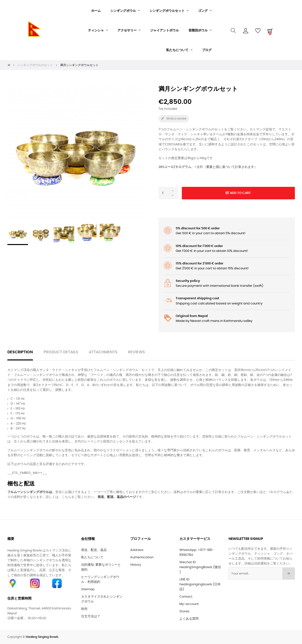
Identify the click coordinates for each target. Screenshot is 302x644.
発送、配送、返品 (94, 550)
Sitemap (88, 589)
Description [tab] (20, 352)
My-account (189, 604)
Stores (184, 611)
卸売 (84, 609)
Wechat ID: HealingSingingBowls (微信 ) (200, 567)
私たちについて (92, 557)
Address (137, 550)
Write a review (174, 118)
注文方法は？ (91, 616)
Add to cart (238, 193)
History (136, 565)
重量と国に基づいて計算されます (230, 167)
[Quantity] (168, 193)
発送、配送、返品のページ (117, 497)
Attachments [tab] (103, 352)
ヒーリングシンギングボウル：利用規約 (100, 580)
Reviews (137, 352)
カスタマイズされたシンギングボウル (102, 599)
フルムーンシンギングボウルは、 (31, 492)
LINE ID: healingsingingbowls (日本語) (200, 584)
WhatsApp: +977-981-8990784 (197, 553)
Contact (186, 597)
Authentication (142, 557)
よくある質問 (189, 619)
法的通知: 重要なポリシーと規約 (101, 567)
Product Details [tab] (61, 352)
